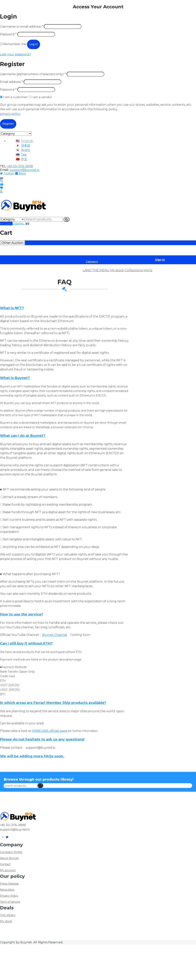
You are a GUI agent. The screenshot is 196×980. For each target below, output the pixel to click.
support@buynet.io (25, 170)
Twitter (8, 173)
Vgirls (148, 270)
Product (60, 270)
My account (8, 870)
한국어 (26, 150)
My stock (117, 270)
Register (8, 124)
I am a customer (14, 97)
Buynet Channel (55, 635)
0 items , (21, 224)
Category (92, 262)
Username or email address (22, 27)
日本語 (26, 146)
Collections (134, 270)
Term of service (10, 902)
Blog (21, 173)
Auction (42, 270)
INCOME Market (58, 250)
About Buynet (9, 858)
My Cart (6, 224)
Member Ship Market (89, 250)
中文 (24, 159)
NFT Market (115, 250)
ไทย (24, 155)
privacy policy (10, 114)
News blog (7, 890)
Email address (11, 82)
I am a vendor (40, 97)
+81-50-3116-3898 (20, 166)
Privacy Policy (9, 896)
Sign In (160, 260)
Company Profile (11, 852)
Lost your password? (15, 54)
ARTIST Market (34, 250)
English (27, 141)
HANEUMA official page (50, 731)
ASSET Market (11, 250)
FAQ (76, 270)
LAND (87, 270)
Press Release (9, 884)
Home (7, 270)
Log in (33, 44)
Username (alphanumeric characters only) (33, 74)
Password (8, 34)
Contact (5, 864)
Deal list (24, 270)
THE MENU (101, 270)
